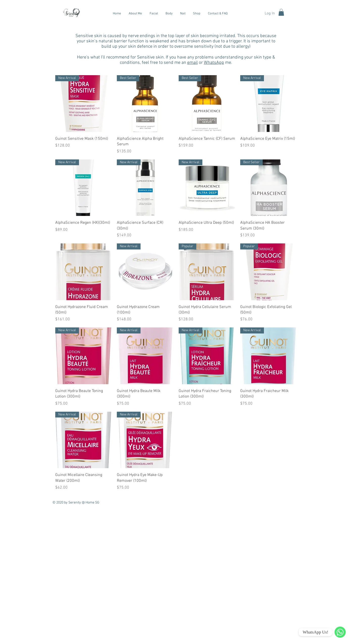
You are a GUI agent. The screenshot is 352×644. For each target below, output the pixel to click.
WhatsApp (214, 63)
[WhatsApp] (340, 632)
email (193, 63)
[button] (281, 12)
